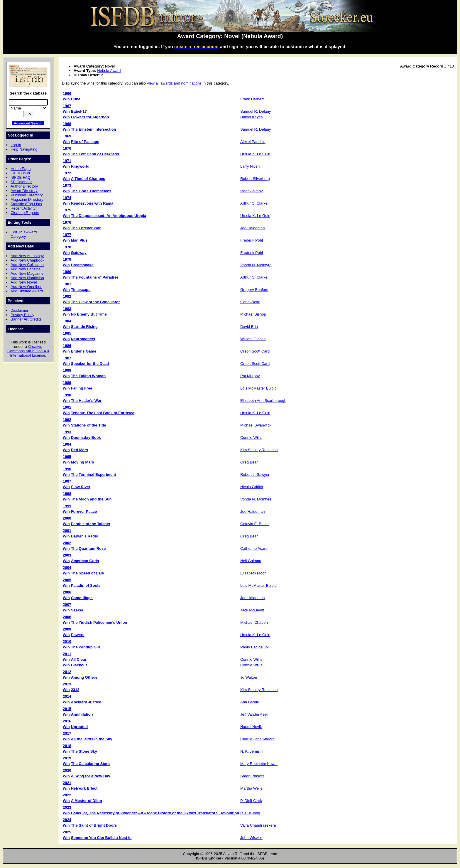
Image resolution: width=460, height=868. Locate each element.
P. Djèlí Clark (251, 801)
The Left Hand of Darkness (95, 154)
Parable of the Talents (91, 524)
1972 (67, 173)
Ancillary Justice (86, 702)
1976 (67, 222)
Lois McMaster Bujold (258, 388)
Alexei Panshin (253, 142)
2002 (67, 543)
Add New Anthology (27, 256)
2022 (67, 795)
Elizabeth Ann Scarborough (263, 401)
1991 (67, 407)
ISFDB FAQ (21, 177)
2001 (67, 531)
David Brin (249, 327)
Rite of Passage (85, 142)
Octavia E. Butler (254, 524)
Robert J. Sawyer (255, 475)
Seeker (77, 610)
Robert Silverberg (255, 179)
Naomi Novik (251, 727)
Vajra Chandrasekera (258, 825)
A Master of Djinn (87, 801)
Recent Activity (23, 208)
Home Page (21, 169)
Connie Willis (251, 438)
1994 (67, 444)
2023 (67, 807)
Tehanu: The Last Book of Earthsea (103, 413)
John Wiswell (251, 838)
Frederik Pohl (252, 240)
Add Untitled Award (27, 291)
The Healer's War (86, 401)
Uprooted (80, 727)
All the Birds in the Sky (92, 739)
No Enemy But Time (89, 314)
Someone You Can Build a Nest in (101, 838)
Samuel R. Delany (256, 111)
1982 (67, 296)
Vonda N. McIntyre (256, 265)
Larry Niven (250, 166)
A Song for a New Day (91, 776)
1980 (67, 272)
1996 (67, 469)
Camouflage (82, 598)
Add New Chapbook (27, 260)
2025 (67, 832)
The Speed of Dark (88, 573)
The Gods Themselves (91, 191)
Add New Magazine (27, 273)
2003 (67, 555)
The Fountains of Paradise (95, 277)
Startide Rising (84, 327)
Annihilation (82, 714)
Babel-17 (79, 111)
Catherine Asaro (254, 548)
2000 (67, 518)
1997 (67, 481)
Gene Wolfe (250, 302)
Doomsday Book (86, 438)
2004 (67, 568)
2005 (67, 580)
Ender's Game (84, 351)
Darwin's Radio (85, 536)
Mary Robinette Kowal (259, 764)
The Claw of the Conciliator (95, 302)
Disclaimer (19, 310)
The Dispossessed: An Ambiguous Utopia (109, 216)
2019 (67, 758)
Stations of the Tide (89, 425)
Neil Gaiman (251, 561)
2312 (75, 690)
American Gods (85, 561)
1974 (67, 198)
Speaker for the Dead (90, 364)
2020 (67, 770)
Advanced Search (28, 123)
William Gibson (253, 339)
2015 (67, 709)
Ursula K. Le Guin (255, 154)
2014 (67, 696)
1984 (67, 321)
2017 (67, 733)
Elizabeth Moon (253, 573)
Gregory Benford (254, 290)
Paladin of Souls (86, 585)
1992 (67, 420)
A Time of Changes (88, 179)
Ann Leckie (250, 702)
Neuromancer (83, 339)
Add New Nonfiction (27, 278)
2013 (67, 684)
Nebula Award (109, 71)
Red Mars (80, 450)
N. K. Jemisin (251, 751)
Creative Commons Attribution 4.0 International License (28, 351)
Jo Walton (249, 677)
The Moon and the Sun (91, 499)
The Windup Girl (86, 647)
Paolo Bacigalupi (254, 647)
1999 (67, 506)
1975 (67, 210)
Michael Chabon (254, 622)
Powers (78, 635)
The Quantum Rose (88, 548)
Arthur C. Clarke (254, 203)
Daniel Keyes (251, 117)
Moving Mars (83, 462)
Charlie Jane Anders (257, 739)
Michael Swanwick (256, 425)
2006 (67, 592)
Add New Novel (24, 282)
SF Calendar (21, 182)
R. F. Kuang (250, 813)
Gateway (79, 253)
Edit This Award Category (24, 234)
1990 (67, 395)
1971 (67, 161)
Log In (16, 145)
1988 (67, 370)
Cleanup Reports (25, 213)
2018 (67, 746)
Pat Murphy (250, 376)
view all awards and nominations (174, 83)
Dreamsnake (82, 265)
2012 (67, 672)
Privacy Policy (22, 315)
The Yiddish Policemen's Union (99, 622)
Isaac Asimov (251, 191)
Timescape (81, 290)
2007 (67, 605)
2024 (67, 820)
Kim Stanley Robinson (259, 450)
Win (66, 99)
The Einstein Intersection (94, 129)
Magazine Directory (27, 199)
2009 (67, 629)
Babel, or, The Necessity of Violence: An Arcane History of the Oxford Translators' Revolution (155, 813)
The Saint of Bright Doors (94, 825)
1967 (67, 106)
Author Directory (24, 186)
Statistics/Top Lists (26, 204)
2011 (67, 654)
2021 (67, 783)
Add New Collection (27, 265)
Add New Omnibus (26, 287)
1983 (67, 309)
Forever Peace (84, 511)
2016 (67, 721)
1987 (67, 358)
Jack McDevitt (252, 610)
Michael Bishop (253, 314)
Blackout (79, 665)
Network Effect (84, 788)
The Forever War (86, 228)
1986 (67, 346)
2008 (67, 617)
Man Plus (79, 240)
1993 (67, 432)
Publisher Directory (27, 195)
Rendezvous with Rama (92, 203)
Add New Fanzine (26, 269)
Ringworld (80, 166)
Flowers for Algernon (90, 117)
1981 (67, 284)
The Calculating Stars (90, 764)
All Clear (79, 659)
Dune (76, 99)
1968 (67, 124)
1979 (67, 259)
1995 (67, 457)
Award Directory (24, 191)
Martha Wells (251, 788)
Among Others (84, 677)
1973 (67, 185)
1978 (67, 247)
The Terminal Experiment (94, 475)
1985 (67, 333)
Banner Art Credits (26, 319)
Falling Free (82, 388)
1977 (67, 235)
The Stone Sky (84, 751)
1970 (67, 148)
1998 (67, 494)
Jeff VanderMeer (254, 714)
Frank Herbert (252, 99)
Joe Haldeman (253, 228)
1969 (67, 136)
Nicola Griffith (252, 487)
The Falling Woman (88, 376)
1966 (67, 93)
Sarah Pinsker (252, 776)
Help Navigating (24, 149)
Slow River (81, 487)
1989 (67, 383)
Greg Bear (249, 462)
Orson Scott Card (255, 351)
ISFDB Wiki (20, 173)
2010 (67, 642)
